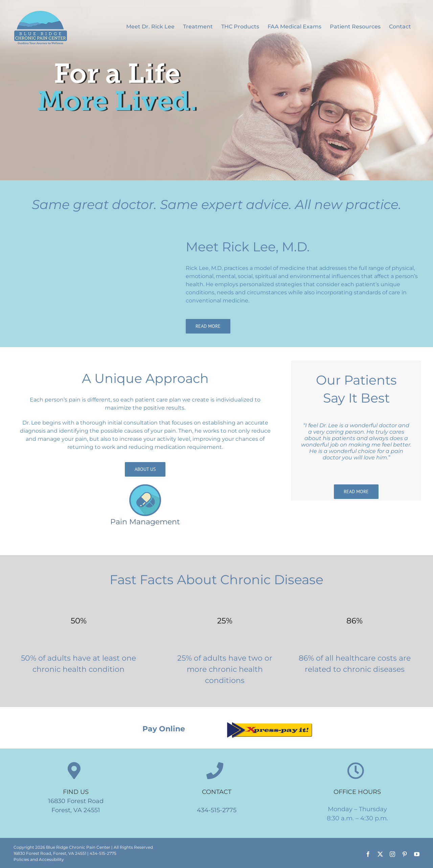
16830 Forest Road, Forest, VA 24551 (50, 853)
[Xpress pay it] (269, 723)
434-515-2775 (217, 810)
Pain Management (145, 522)
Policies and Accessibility (39, 859)
